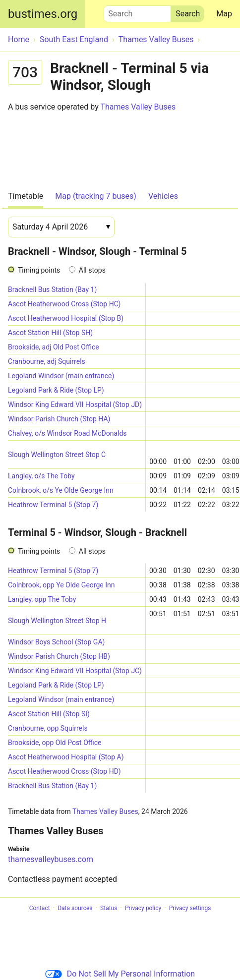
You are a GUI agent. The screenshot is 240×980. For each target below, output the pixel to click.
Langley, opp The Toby (42, 599)
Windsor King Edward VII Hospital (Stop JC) (75, 671)
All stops (92, 270)
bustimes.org (43, 14)
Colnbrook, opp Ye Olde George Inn (61, 585)
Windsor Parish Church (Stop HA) (59, 419)
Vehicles (163, 196)
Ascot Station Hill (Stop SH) (50, 333)
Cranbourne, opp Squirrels (48, 728)
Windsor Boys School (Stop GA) (56, 642)
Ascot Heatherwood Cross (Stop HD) (64, 771)
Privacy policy (143, 908)
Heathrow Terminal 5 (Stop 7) (53, 505)
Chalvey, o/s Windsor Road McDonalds (67, 433)
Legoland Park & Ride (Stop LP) (56, 390)
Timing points (39, 270)
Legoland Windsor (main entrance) (61, 376)
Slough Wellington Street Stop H (57, 621)
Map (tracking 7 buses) (96, 196)
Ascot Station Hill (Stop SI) (49, 714)
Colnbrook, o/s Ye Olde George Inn (61, 490)
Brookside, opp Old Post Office (55, 743)
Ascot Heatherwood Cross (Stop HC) (64, 304)
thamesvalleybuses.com (51, 859)
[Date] (61, 227)
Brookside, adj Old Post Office (54, 347)
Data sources (75, 908)
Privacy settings (190, 908)
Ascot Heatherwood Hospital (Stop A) (66, 757)
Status (109, 908)
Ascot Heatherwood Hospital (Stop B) (66, 318)
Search (137, 11)
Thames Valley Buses (138, 107)
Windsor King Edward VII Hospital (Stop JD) (75, 404)
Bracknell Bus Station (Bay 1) (52, 289)
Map (224, 14)
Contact (40, 908)
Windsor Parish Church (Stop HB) (59, 656)
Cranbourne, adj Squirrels (47, 361)
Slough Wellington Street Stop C (57, 455)
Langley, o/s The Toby (41, 476)
